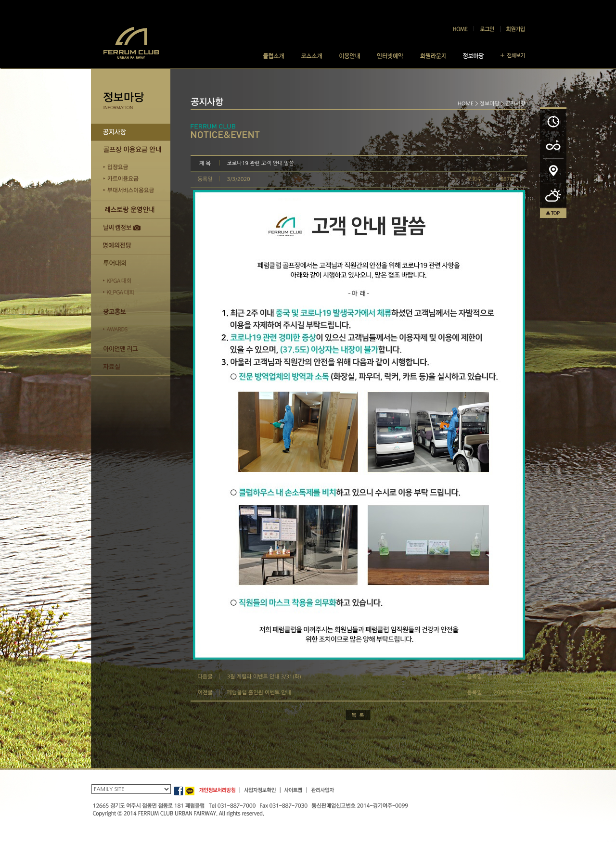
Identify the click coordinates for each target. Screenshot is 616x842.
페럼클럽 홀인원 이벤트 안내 (259, 693)
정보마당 (490, 104)
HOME (466, 104)
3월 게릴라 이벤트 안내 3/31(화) (264, 677)
